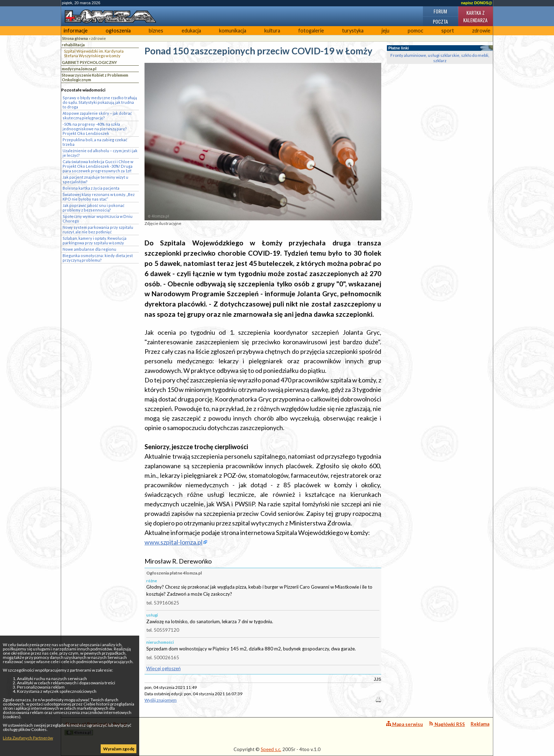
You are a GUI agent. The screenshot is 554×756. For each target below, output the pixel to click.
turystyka (353, 31)
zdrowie (481, 31)
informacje (76, 31)
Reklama (480, 724)
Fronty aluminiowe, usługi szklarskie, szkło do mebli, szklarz (440, 58)
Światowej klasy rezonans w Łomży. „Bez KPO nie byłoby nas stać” (99, 197)
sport (448, 31)
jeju (385, 31)
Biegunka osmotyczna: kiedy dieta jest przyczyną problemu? (98, 258)
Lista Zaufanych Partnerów (28, 738)
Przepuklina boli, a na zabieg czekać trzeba (95, 142)
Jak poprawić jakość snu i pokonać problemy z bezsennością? (93, 208)
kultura (272, 31)
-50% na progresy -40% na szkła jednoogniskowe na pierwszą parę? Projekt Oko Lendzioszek (95, 129)
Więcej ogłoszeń (163, 668)
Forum (440, 11)
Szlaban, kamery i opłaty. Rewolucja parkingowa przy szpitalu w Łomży (95, 240)
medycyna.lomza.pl (79, 69)
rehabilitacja (73, 45)
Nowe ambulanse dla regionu (89, 249)
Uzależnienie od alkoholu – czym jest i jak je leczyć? (100, 153)
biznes (156, 31)
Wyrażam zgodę (119, 749)
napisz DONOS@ (477, 3)
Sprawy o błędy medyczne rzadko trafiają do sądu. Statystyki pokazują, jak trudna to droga (100, 102)
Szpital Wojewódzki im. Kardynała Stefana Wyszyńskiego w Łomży (94, 53)
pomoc (415, 31)
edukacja (191, 31)
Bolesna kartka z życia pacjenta (91, 188)
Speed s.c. (271, 749)
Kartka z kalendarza (475, 16)
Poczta (440, 21)
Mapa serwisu (405, 724)
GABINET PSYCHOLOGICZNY (89, 62)
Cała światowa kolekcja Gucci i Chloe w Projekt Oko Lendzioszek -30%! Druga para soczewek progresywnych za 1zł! (98, 166)
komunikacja (233, 31)
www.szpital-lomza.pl (173, 542)
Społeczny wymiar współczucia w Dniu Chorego (98, 219)
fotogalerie (311, 31)
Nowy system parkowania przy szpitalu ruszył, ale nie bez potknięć (98, 230)
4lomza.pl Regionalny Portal (96, 728)
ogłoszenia (118, 31)
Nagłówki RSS (447, 724)
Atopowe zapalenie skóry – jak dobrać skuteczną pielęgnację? (97, 115)
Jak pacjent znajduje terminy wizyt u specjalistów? (95, 179)
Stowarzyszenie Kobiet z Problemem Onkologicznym (95, 77)
